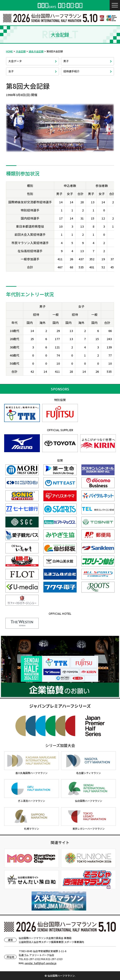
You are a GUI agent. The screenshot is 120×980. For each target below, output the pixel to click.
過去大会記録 (36, 51)
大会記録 (21, 51)
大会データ (15, 61)
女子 (11, 71)
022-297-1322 (32, 959)
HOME (9, 51)
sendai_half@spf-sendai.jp (41, 963)
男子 (66, 61)
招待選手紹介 (71, 71)
